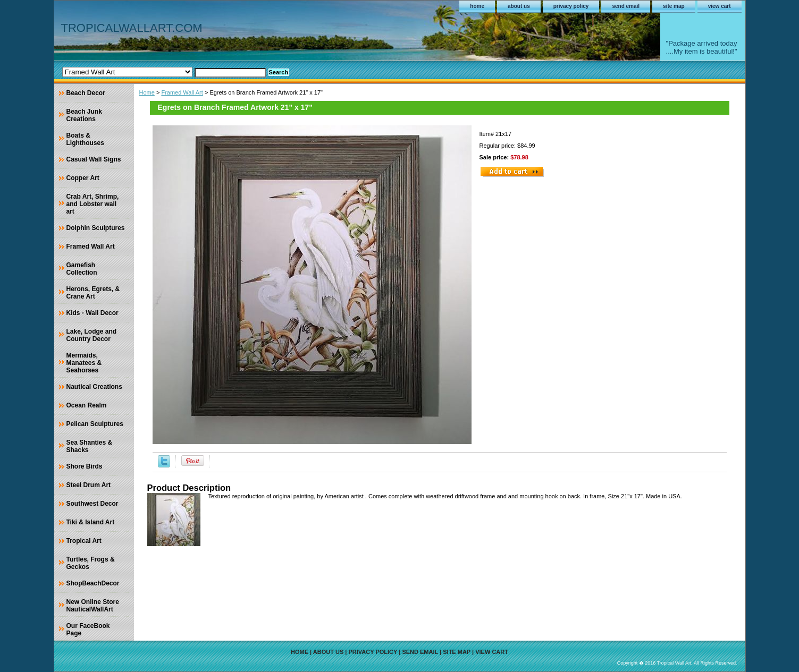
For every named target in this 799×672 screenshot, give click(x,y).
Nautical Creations (94, 387)
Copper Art (83, 178)
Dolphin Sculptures (96, 228)
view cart (720, 6)
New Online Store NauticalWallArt (93, 606)
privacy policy (571, 6)
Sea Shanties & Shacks (90, 446)
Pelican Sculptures (95, 424)
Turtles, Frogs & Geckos (91, 563)
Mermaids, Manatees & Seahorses (84, 363)
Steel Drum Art (89, 485)
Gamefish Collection (82, 269)
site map (674, 6)
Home (147, 92)
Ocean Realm (87, 405)
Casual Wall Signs (94, 159)
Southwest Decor (92, 504)
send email (626, 6)
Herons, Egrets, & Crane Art (93, 293)
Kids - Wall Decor (92, 313)
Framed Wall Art (182, 92)
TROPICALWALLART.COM (132, 28)
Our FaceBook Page (88, 630)
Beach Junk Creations (84, 115)
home (477, 6)
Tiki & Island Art (91, 522)
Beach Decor (86, 93)
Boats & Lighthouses (85, 139)
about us (519, 6)
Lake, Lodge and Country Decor (92, 335)
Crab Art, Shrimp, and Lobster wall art (93, 204)
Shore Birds (85, 466)
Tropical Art (84, 541)
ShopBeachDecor (93, 583)
